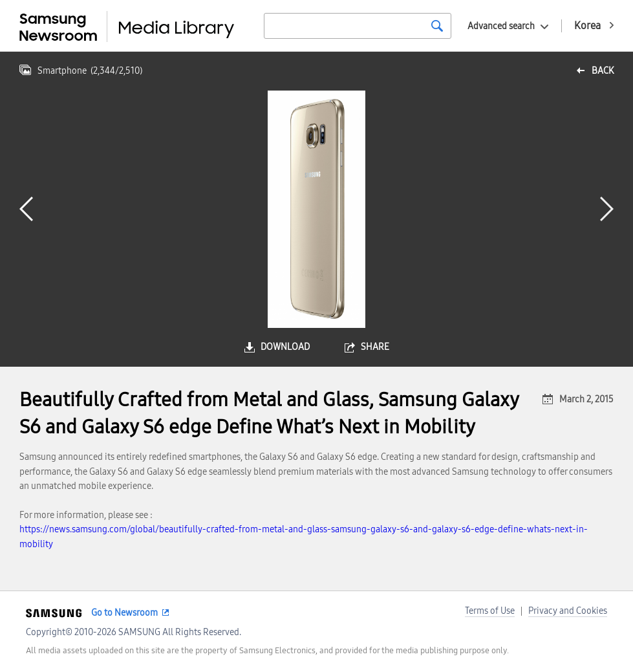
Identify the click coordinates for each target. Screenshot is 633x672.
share (375, 347)
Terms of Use (490, 611)
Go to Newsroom (124, 613)
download (285, 347)
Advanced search (501, 26)
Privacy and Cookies (568, 611)
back (603, 71)
